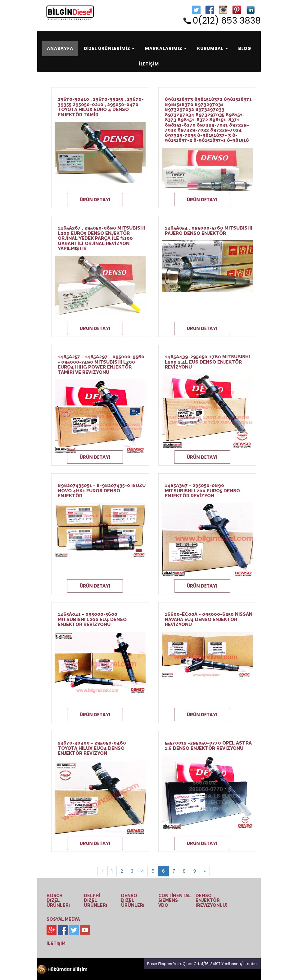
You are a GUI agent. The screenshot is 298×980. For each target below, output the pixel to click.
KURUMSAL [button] (212, 48)
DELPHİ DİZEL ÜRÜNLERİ (95, 900)
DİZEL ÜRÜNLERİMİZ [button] (109, 48)
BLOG (245, 48)
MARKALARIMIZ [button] (166, 48)
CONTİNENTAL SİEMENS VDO (175, 900)
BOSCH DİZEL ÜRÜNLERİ (58, 900)
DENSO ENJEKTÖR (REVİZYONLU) (212, 900)
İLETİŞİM (149, 64)
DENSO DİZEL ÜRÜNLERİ (133, 900)
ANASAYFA (62, 48)
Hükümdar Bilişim (62, 969)
